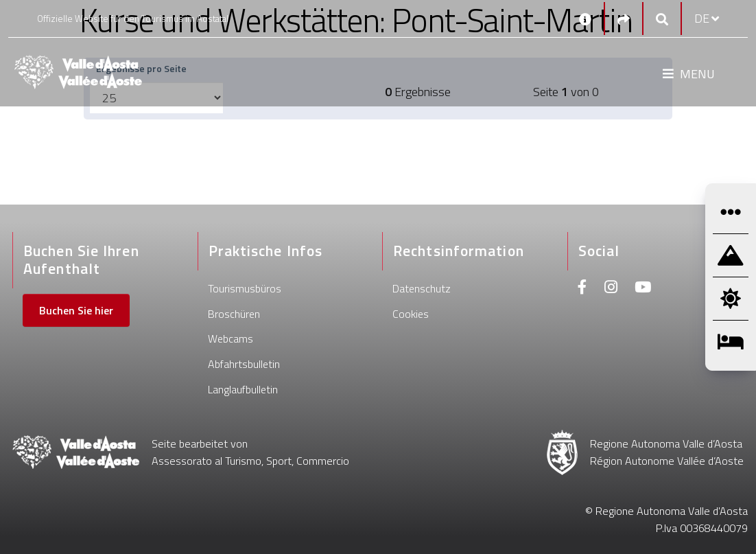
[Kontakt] (585, 19)
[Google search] (662, 19)
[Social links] (624, 19)
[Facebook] (582, 289)
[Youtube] (643, 289)
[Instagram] (611, 289)
